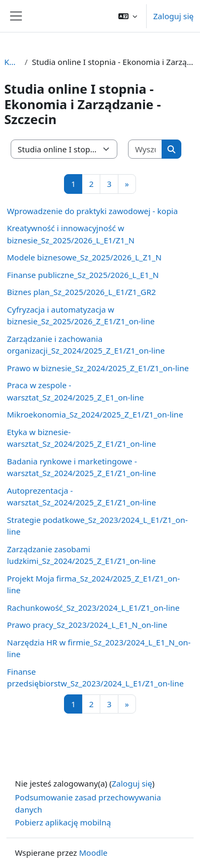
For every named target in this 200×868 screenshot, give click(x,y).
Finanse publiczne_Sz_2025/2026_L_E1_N (83, 275)
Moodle (93, 853)
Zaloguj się (173, 16)
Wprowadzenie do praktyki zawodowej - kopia (92, 211)
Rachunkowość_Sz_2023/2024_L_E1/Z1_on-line (93, 608)
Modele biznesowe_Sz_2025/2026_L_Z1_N (84, 257)
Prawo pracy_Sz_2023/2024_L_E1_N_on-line (87, 625)
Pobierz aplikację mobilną (63, 822)
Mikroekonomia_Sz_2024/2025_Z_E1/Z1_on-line (95, 414)
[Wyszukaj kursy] (145, 149)
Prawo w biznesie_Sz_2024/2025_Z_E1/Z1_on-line (98, 368)
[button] (128, 16)
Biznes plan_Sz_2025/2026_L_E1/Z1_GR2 (81, 292)
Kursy (12, 62)
